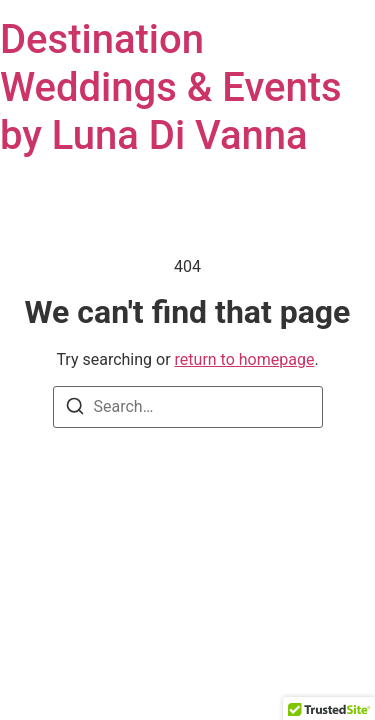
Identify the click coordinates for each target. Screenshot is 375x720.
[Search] (75, 409)
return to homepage (245, 359)
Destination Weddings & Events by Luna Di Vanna (171, 87)
